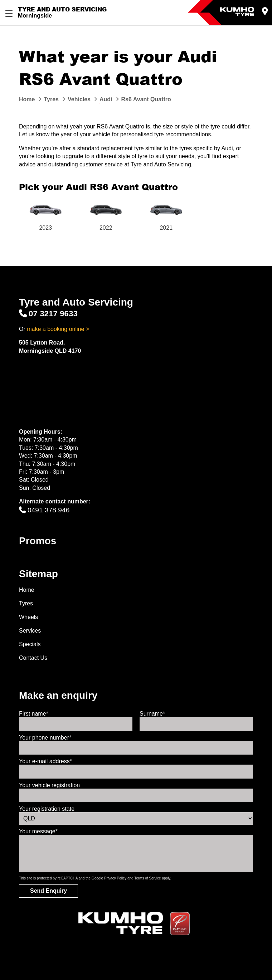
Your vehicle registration (49, 785)
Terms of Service (147, 878)
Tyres (26, 603)
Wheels (28, 617)
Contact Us (33, 658)
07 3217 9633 (48, 314)
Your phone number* (45, 738)
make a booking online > (58, 329)
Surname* (152, 714)
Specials (30, 644)
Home (27, 590)
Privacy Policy (115, 878)
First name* (34, 714)
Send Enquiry (48, 891)
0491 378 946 (44, 510)
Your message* (38, 831)
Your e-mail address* (45, 761)
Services (30, 631)
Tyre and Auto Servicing (62, 9)
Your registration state (47, 809)
